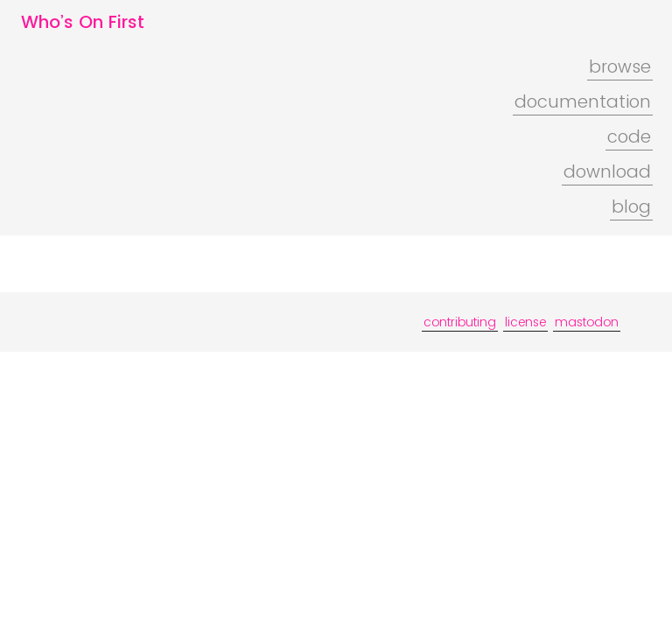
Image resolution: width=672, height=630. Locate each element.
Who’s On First (83, 22)
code (629, 136)
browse (620, 66)
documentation (583, 101)
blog (631, 206)
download (607, 171)
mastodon (587, 322)
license (525, 322)
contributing (460, 322)
